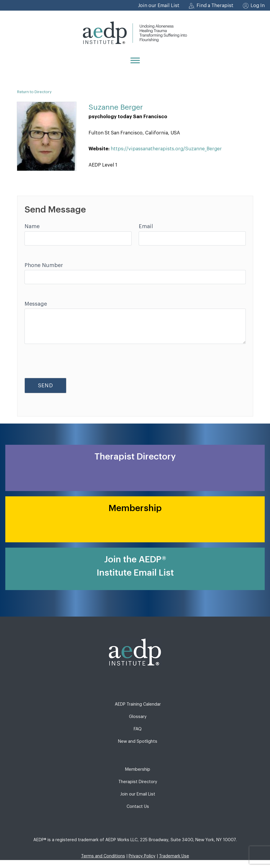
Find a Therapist (215, 6)
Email (146, 226)
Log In (258, 6)
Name (32, 226)
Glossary (138, 717)
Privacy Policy (142, 856)
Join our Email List (159, 6)
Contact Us (138, 807)
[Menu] (135, 60)
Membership (138, 769)
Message (36, 304)
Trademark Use (174, 856)
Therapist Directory (138, 782)
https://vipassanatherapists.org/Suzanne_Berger (166, 149)
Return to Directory (34, 92)
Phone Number (44, 265)
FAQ (138, 729)
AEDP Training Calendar (138, 704)
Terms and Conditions (103, 856)
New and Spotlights (138, 741)
